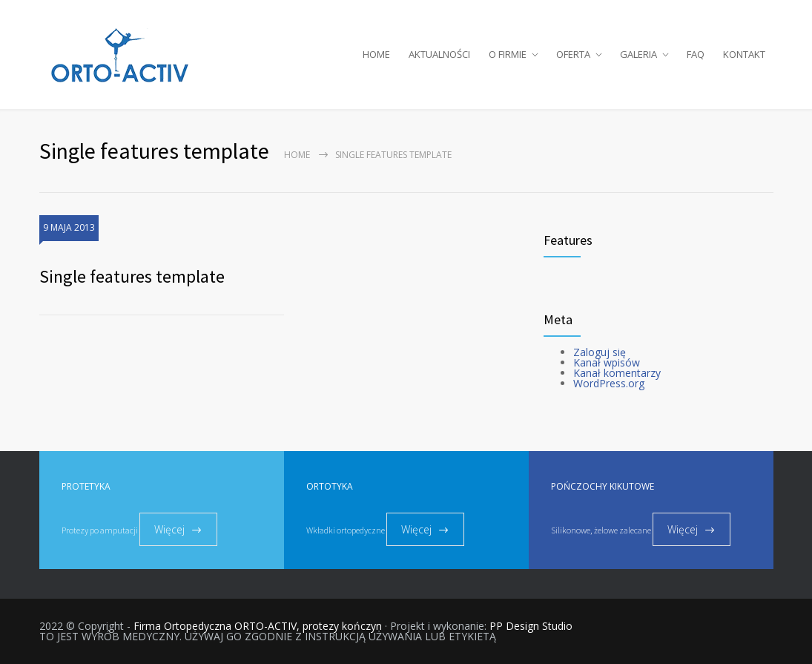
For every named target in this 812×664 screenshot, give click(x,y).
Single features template (132, 276)
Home (297, 155)
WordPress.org (609, 383)
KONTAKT (744, 54)
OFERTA (573, 54)
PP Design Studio (531, 626)
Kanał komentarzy (617, 373)
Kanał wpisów (607, 362)
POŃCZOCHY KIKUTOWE (603, 486)
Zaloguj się (600, 352)
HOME (376, 54)
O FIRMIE (508, 54)
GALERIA (638, 54)
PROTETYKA (86, 486)
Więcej (169, 529)
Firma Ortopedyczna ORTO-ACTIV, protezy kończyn (258, 626)
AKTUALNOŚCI (439, 54)
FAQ (696, 54)
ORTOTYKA (330, 486)
